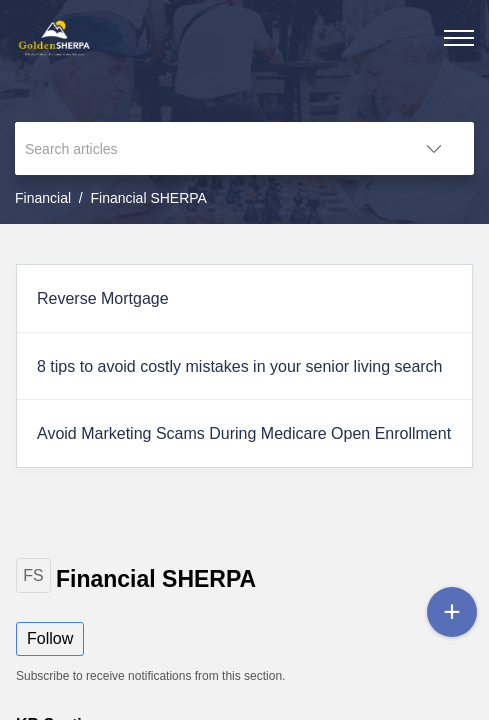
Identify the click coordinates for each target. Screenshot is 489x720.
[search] (204, 148)
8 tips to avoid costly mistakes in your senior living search (240, 366)
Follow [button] (50, 638)
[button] (434, 148)
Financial (43, 198)
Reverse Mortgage (103, 298)
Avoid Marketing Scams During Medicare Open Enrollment (244, 433)
